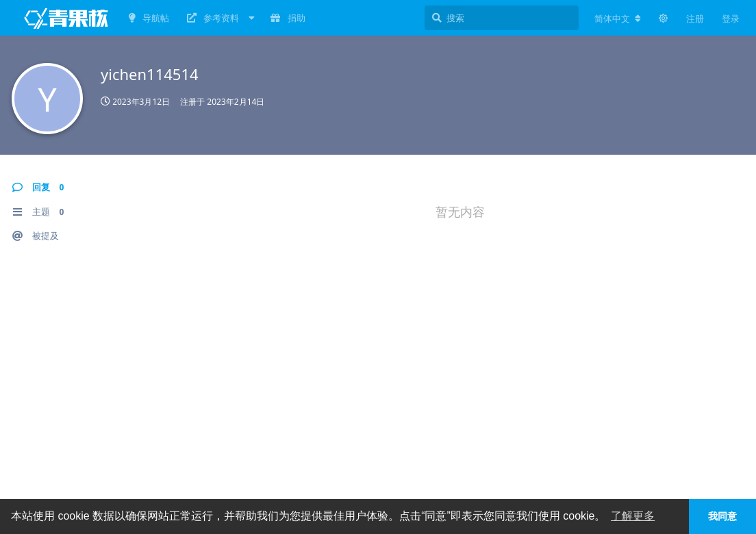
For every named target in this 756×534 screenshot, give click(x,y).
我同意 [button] (722, 516)
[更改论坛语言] (618, 18)
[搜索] (502, 18)
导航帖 (149, 18)
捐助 (288, 18)
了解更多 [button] (633, 516)
